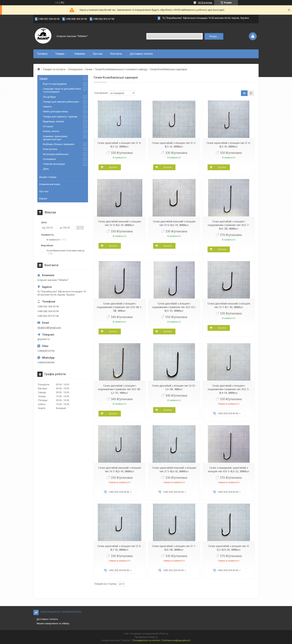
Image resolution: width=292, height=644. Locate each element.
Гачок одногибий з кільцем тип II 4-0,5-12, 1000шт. (120, 145)
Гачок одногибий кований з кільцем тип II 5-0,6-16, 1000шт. (174, 470)
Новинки (80, 54)
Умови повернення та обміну (53, 623)
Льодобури (49, 97)
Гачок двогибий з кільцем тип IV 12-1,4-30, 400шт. (174, 387)
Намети (47, 107)
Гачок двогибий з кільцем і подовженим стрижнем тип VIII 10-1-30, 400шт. (120, 307)
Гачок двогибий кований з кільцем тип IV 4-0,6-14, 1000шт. (120, 223)
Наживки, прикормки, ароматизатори (55, 138)
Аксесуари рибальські (56, 154)
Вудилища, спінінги (54, 121)
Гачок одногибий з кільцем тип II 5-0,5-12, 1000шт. (174, 145)
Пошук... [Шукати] (214, 36)
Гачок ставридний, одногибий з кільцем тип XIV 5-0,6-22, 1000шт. (229, 470)
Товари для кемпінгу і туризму (60, 117)
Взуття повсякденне (55, 84)
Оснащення (75, 69)
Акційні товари (48, 177)
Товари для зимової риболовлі (61, 102)
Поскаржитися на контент (146, 640)
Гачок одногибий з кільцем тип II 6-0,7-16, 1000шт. (120, 548)
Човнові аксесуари (54, 164)
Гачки (89, 69)
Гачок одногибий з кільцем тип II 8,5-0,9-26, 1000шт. (229, 548)
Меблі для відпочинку (55, 111)
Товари (60, 54)
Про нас (98, 54)
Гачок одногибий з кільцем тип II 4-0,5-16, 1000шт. (229, 145)
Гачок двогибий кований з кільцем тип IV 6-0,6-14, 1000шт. (174, 223)
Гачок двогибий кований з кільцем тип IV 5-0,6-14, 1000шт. (120, 470)
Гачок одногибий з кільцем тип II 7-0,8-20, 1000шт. (174, 548)
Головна (42, 54)
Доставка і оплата (141, 54)
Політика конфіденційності (176, 640)
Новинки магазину (50, 184)
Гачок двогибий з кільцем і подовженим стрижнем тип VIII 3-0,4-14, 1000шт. (229, 389)
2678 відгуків (205, 3)
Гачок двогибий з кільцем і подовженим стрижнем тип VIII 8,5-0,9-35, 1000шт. (174, 307)
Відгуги (43, 198)
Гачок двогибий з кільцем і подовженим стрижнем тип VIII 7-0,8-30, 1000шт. (229, 225)
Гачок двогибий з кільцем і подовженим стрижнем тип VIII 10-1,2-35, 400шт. (120, 389)
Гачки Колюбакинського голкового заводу (121, 69)
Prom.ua (164, 634)
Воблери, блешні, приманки (59, 144)
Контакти (116, 54)
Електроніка (50, 149)
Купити (113, 167)
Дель (46, 169)
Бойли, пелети (51, 131)
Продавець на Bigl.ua (146, 637)
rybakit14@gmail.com (49, 328)
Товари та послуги (54, 69)
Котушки (48, 126)
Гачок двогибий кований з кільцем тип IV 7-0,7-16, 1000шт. (229, 305)
